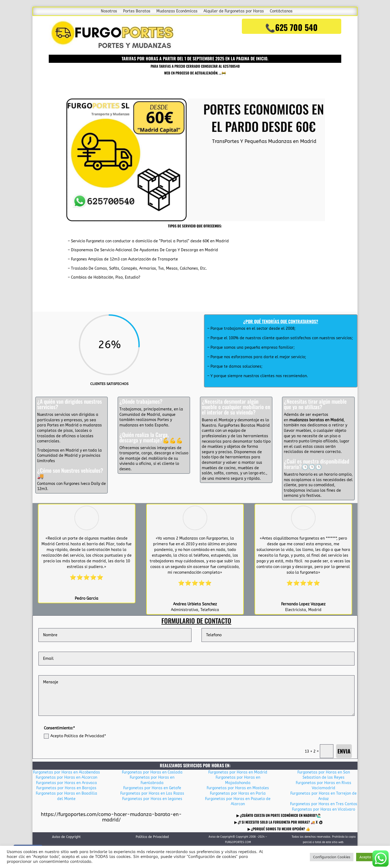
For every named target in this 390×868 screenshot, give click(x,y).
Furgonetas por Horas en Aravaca (66, 783)
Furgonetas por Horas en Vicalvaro (324, 809)
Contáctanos (281, 12)
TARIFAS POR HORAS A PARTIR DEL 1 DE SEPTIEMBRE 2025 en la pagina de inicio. (195, 58)
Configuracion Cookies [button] (332, 857)
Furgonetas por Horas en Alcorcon (66, 777)
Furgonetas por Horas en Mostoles (238, 788)
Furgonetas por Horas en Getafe (152, 788)
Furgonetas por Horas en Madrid (238, 772)
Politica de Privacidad (152, 837)
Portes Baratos (137, 12)
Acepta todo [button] (370, 857)
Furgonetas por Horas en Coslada (152, 772)
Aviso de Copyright (66, 837)
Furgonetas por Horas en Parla (238, 793)
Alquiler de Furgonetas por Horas (234, 12)
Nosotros (109, 12)
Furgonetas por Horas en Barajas (66, 788)
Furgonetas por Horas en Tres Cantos (324, 804)
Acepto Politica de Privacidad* (75, 736)
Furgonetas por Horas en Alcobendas (66, 772)
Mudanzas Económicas (177, 12)
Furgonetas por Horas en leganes (152, 799)
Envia (344, 751)
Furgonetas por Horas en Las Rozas (152, 793)
